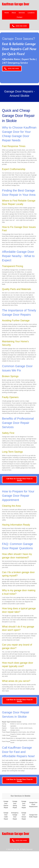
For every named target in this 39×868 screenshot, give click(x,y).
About (14, 13)
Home (7, 13)
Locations (31, 13)
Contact (19, 17)
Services (22, 13)
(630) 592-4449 (27, 760)
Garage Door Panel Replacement (33, 805)
